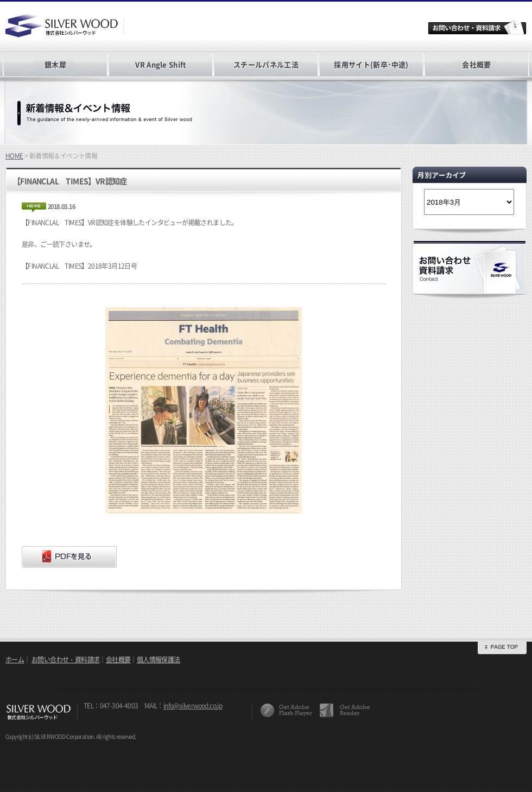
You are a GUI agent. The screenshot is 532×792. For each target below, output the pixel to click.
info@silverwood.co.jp (193, 706)
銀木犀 (55, 64)
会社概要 (476, 64)
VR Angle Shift (160, 64)
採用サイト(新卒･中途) (371, 64)
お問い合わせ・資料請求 (65, 660)
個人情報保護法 (159, 660)
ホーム (15, 660)
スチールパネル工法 (266, 64)
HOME (14, 156)
